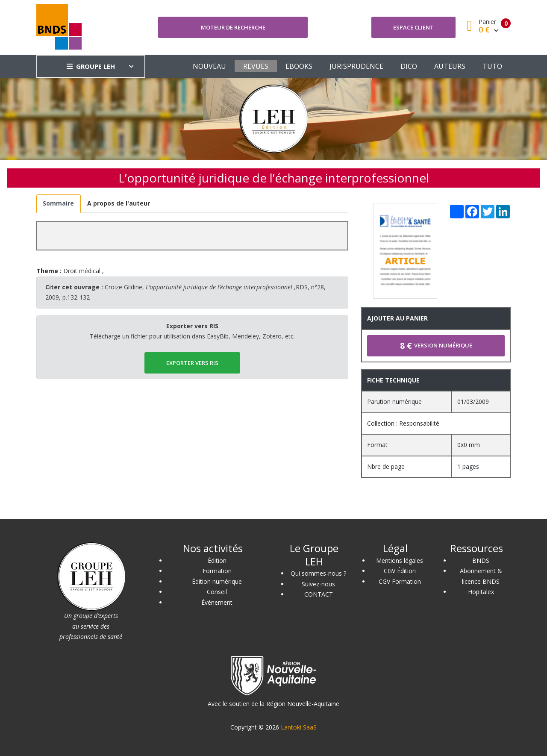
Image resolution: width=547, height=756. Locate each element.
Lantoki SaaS (299, 727)
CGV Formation (400, 581)
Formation (217, 571)
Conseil (217, 592)
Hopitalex (481, 592)
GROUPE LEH (91, 66)
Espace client (413, 27)
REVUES (256, 66)
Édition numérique (217, 581)
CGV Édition (400, 571)
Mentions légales (400, 560)
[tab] (59, 204)
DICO (409, 66)
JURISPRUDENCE (356, 66)
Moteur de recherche (233, 27)
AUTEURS (450, 66)
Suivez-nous (318, 584)
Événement (217, 602)
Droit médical (82, 271)
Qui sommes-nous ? (318, 573)
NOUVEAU (209, 66)
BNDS (481, 560)
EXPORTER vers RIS (192, 363)
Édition (217, 560)
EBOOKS (299, 66)
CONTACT (319, 594)
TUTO (492, 66)
